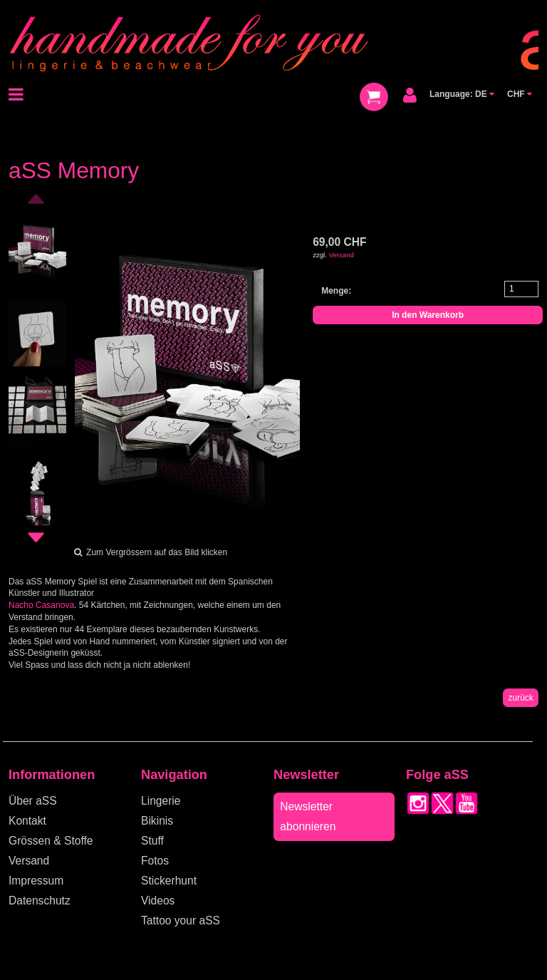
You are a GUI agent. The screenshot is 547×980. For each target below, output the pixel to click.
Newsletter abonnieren (308, 816)
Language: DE (462, 94)
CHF (520, 94)
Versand (342, 255)
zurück (520, 698)
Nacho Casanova (41, 605)
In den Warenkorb (428, 315)
